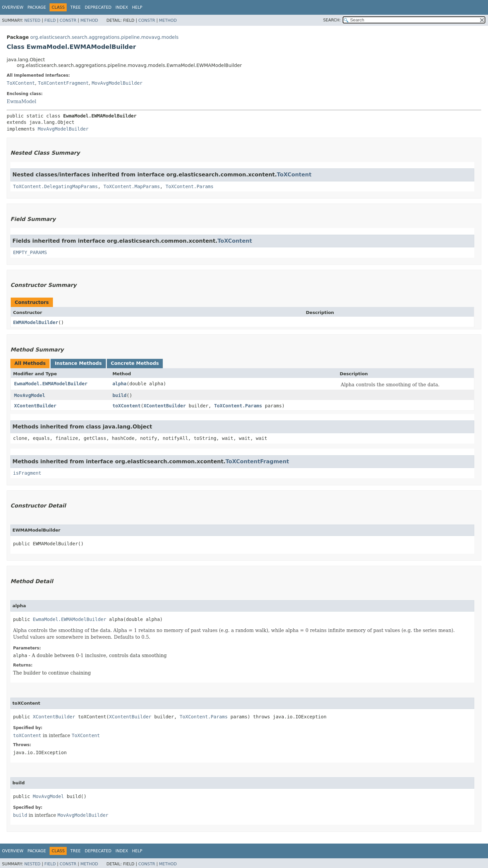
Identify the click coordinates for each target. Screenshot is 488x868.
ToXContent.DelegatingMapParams (55, 186)
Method (89, 20)
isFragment (27, 473)
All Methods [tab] (30, 363)
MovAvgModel (30, 395)
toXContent (127, 406)
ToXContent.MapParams (132, 186)
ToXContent (21, 83)
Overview (13, 7)
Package (37, 7)
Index (122, 7)
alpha (120, 384)
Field (50, 20)
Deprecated (98, 7)
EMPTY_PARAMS (30, 252)
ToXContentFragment (63, 83)
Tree (76, 7)
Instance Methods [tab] (78, 363)
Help (137, 7)
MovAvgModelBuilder (117, 83)
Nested (32, 20)
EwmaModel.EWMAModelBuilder (51, 384)
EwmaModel (21, 101)
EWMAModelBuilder (36, 322)
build (120, 395)
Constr (68, 20)
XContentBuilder (35, 406)
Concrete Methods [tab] (135, 363)
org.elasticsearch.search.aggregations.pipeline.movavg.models (104, 37)
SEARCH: (332, 20)
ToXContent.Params (189, 186)
